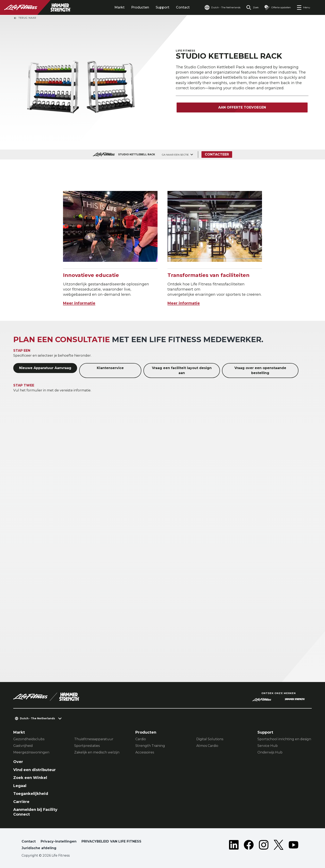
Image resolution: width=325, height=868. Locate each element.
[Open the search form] (252, 7)
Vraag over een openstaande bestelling (260, 370)
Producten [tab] (140, 7)
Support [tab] (162, 7)
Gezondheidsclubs (29, 739)
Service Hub (268, 746)
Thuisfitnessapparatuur (94, 739)
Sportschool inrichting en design (284, 739)
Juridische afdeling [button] (39, 848)
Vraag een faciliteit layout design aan (182, 370)
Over (18, 762)
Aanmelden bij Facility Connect (35, 812)
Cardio (141, 739)
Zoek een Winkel (30, 778)
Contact (183, 7)
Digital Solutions (210, 739)
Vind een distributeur (35, 770)
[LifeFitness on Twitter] (279, 846)
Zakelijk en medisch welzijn (97, 752)
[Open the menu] (303, 7)
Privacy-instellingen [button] (59, 841)
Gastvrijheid (23, 746)
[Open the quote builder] (278, 7)
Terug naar (25, 18)
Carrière (21, 802)
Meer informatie (79, 303)
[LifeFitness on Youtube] (293, 846)
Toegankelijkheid (31, 794)
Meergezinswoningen (31, 752)
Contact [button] (29, 841)
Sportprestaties (87, 746)
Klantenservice (110, 368)
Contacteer (217, 154)
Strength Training (150, 746)
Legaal (20, 786)
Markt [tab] (119, 7)
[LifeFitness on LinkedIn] (234, 846)
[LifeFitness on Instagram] (264, 846)
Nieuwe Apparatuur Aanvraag (45, 368)
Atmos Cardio (207, 746)
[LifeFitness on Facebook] (249, 846)
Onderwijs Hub (270, 752)
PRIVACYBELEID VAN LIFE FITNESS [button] (111, 841)
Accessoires (145, 752)
